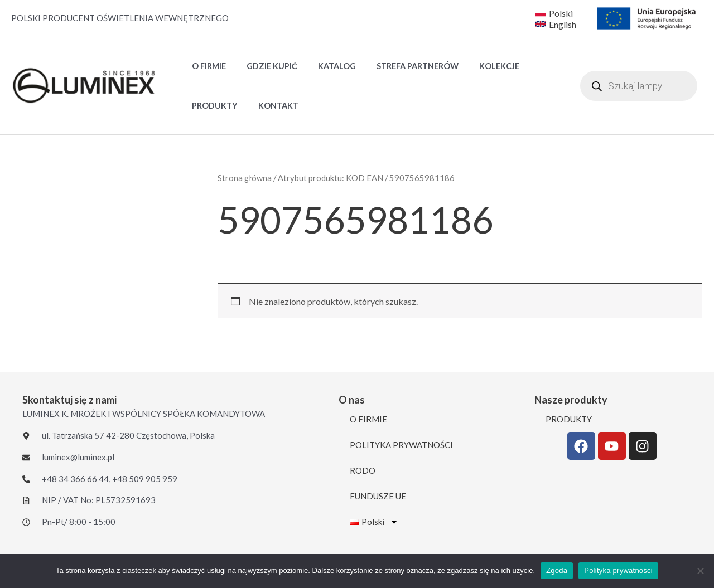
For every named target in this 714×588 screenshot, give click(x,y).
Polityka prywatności (618, 570)
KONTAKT (271, 106)
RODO (363, 470)
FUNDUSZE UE (378, 496)
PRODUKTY (212, 106)
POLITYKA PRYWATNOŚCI (401, 445)
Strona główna (245, 178)
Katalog (325, 66)
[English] (557, 24)
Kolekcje (479, 66)
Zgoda (557, 570)
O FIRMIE (206, 66)
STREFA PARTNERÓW (401, 66)
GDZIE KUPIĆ (265, 66)
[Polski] (554, 13)
